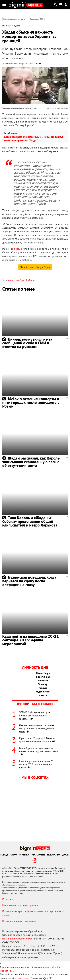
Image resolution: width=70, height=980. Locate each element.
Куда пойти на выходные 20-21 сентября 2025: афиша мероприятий (31, 640)
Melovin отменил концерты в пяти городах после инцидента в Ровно (31, 402)
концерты (13, 280)
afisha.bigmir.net (9, 885)
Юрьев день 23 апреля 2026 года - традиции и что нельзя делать (38, 740)
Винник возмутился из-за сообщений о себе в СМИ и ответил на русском (27, 343)
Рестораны (38, 855)
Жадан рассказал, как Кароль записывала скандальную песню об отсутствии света (31, 462)
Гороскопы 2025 (37, 19)
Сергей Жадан (28, 280)
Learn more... (23, 978)
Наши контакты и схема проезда (20, 905)
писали (18, 249)
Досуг (17, 26)
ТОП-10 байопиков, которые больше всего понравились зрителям (35, 716)
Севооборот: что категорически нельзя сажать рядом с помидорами (39, 751)
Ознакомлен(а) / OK (41, 978)
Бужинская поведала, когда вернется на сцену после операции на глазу (29, 581)
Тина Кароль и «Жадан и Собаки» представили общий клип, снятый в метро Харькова (30, 521)
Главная (6, 26)
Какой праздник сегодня (14, 19)
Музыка (24, 855)
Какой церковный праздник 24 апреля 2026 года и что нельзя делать (36, 764)
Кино (14, 855)
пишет (11, 125)
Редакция (7, 899)
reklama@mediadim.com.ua (17, 939)
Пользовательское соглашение (19, 921)
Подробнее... (7, 971)
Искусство (54, 855)
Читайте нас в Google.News (35, 267)
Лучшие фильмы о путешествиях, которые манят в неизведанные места (37, 728)
